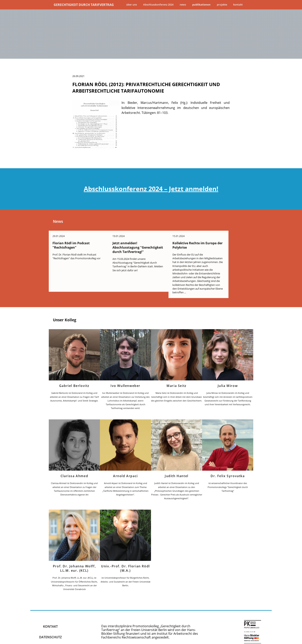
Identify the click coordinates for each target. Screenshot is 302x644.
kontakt (50, 618)
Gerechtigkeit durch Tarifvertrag (84, 5)
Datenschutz (50, 628)
